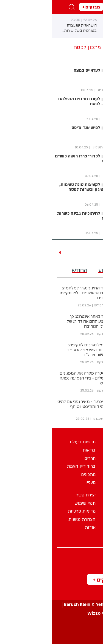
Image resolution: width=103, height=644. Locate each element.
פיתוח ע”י (52, 613)
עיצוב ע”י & (52, 605)
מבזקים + (40, 7)
